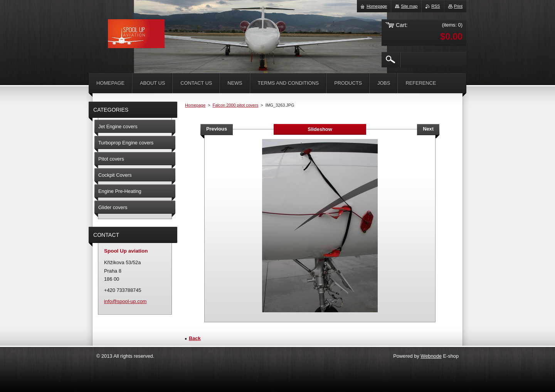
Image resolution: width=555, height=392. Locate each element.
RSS (436, 6)
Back (195, 338)
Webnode (431, 356)
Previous (217, 129)
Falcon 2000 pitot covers (235, 105)
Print (458, 6)
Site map (409, 6)
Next (428, 129)
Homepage (195, 105)
